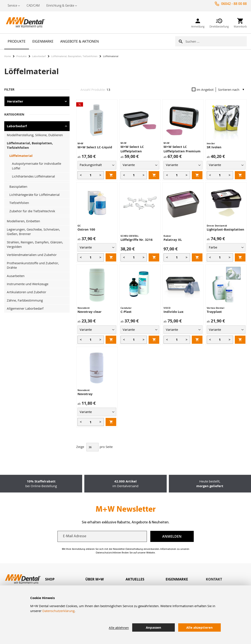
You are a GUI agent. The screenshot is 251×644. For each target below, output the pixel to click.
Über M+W (95, 579)
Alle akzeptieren (199, 627)
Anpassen (153, 627)
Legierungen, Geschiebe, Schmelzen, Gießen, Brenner (33, 232)
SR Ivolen (214, 147)
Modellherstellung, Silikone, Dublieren (35, 135)
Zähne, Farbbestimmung (25, 300)
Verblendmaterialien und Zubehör (32, 255)
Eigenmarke (177, 579)
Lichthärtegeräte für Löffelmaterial (34, 195)
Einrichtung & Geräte (60, 5)
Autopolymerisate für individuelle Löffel (37, 166)
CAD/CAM (33, 5)
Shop (50, 579)
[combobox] (216, 41)
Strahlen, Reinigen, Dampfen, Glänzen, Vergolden (35, 244)
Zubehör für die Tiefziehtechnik (32, 211)
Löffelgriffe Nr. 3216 (137, 240)
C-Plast (126, 312)
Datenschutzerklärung (58, 611)
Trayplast (214, 312)
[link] (198, 22)
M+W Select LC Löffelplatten (132, 149)
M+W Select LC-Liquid (95, 147)
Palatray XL (173, 240)
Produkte (22, 56)
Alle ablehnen (119, 628)
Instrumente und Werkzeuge (28, 284)
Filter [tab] (9, 89)
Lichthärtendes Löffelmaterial (33, 176)
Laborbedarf (39, 56)
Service (12, 5)
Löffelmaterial (21, 156)
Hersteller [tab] (15, 101)
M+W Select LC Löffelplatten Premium (182, 149)
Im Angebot (203, 90)
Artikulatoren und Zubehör (27, 292)
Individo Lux (174, 312)
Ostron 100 (86, 229)
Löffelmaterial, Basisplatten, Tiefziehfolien (74, 56)
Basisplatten (18, 186)
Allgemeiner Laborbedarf (25, 308)
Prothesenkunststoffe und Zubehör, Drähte (33, 265)
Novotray (85, 394)
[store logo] (26, 22)
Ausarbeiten (16, 276)
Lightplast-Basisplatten (225, 229)
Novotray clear (90, 312)
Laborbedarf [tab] (17, 126)
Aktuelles (135, 579)
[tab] (65, 579)
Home (8, 56)
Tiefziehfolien (19, 203)
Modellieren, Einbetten (23, 221)
